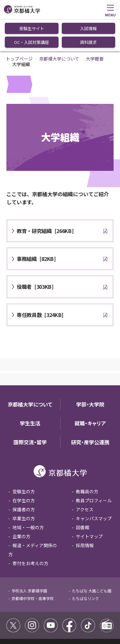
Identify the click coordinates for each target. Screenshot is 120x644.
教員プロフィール (94, 468)
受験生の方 (24, 459)
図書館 (83, 495)
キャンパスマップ (94, 486)
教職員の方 (87, 459)
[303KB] (35, 255)
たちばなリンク (85, 566)
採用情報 (85, 513)
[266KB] (45, 199)
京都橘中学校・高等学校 (33, 566)
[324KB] (40, 283)
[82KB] (36, 227)
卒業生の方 (24, 486)
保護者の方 (24, 477)
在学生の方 (24, 468)
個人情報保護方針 (24, 622)
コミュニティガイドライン (64, 615)
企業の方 (21, 504)
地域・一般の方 (28, 495)
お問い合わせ (56, 622)
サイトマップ (89, 504)
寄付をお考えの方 (30, 531)
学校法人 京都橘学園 (29, 559)
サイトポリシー (22, 615)
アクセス (85, 477)
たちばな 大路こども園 (92, 559)
